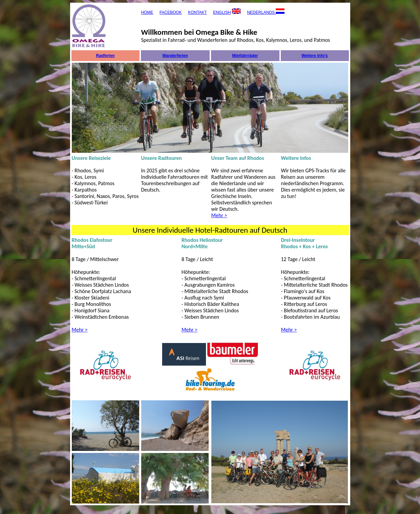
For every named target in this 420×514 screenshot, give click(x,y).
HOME (147, 12)
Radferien (105, 56)
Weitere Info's (315, 56)
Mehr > (219, 215)
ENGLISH (222, 12)
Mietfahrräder (245, 56)
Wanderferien (175, 56)
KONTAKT (198, 12)
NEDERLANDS (261, 12)
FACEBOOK (171, 12)
